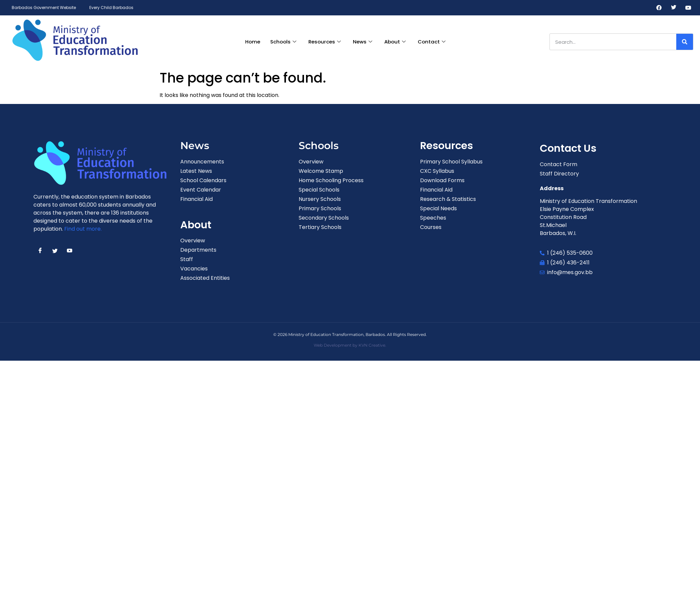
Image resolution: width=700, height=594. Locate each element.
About (395, 42)
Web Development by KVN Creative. (350, 345)
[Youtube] (688, 8)
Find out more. (83, 229)
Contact (432, 42)
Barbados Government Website (44, 8)
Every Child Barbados (111, 8)
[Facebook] (659, 8)
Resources (325, 42)
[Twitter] (674, 8)
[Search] (685, 42)
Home (253, 42)
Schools (283, 42)
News (363, 42)
